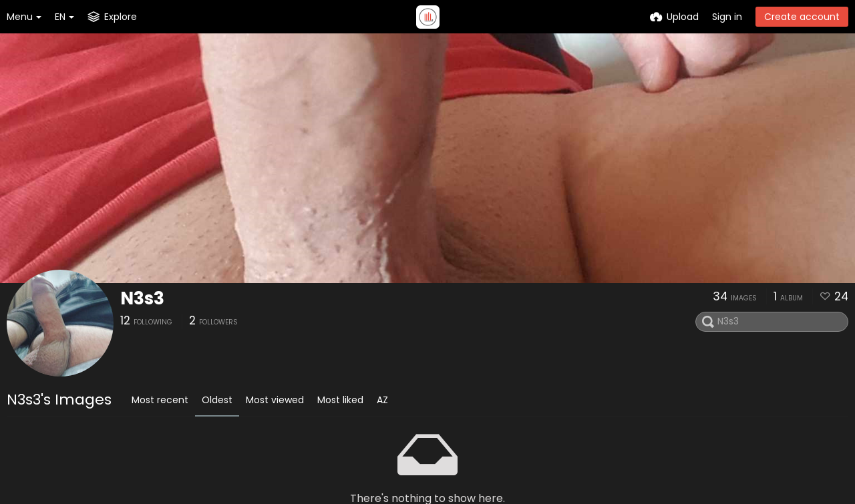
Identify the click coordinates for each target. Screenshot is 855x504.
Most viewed (275, 400)
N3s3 (142, 298)
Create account (802, 17)
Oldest (217, 400)
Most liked (340, 400)
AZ (382, 400)
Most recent (160, 400)
